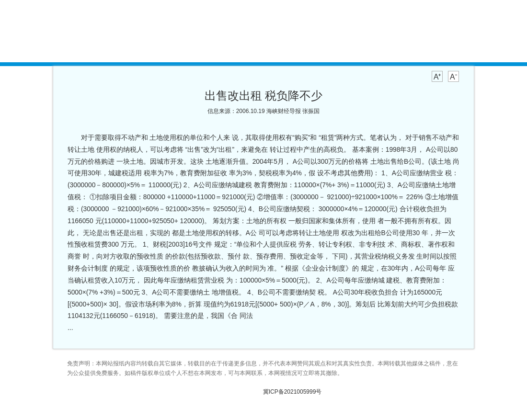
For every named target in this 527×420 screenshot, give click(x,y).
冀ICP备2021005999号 (292, 392)
